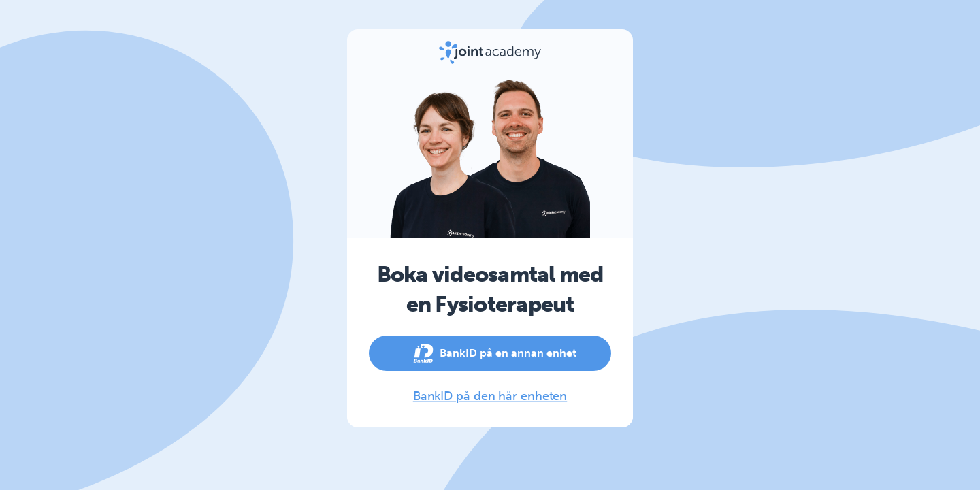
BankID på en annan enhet (490, 353)
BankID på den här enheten (490, 396)
